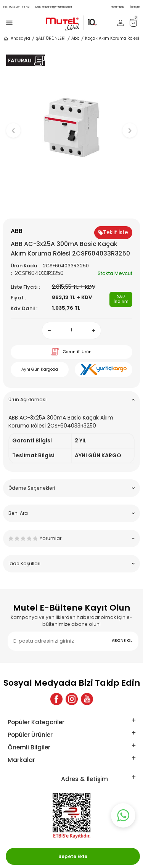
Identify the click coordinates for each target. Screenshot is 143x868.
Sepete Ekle (73, 856)
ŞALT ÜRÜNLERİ (51, 38)
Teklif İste (113, 232)
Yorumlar (71, 538)
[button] (71, 206)
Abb (75, 38)
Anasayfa (17, 39)
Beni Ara (71, 513)
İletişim (135, 7)
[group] (71, 127)
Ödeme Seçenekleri (71, 488)
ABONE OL (122, 641)
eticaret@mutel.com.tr (54, 7)
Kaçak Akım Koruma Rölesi (112, 38)
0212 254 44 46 (16, 7)
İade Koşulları (71, 563)
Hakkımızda (118, 7)
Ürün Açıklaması (71, 399)
